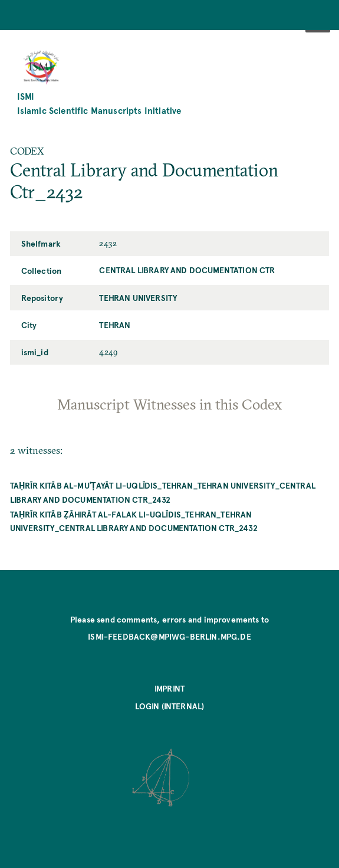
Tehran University (138, 297)
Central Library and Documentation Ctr (187, 270)
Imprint (169, 688)
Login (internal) (170, 706)
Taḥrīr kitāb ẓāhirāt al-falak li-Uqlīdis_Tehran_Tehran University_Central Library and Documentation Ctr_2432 (134, 521)
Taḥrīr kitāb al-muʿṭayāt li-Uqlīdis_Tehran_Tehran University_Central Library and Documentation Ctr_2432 (163, 492)
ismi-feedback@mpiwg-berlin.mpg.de (169, 636)
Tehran (115, 325)
